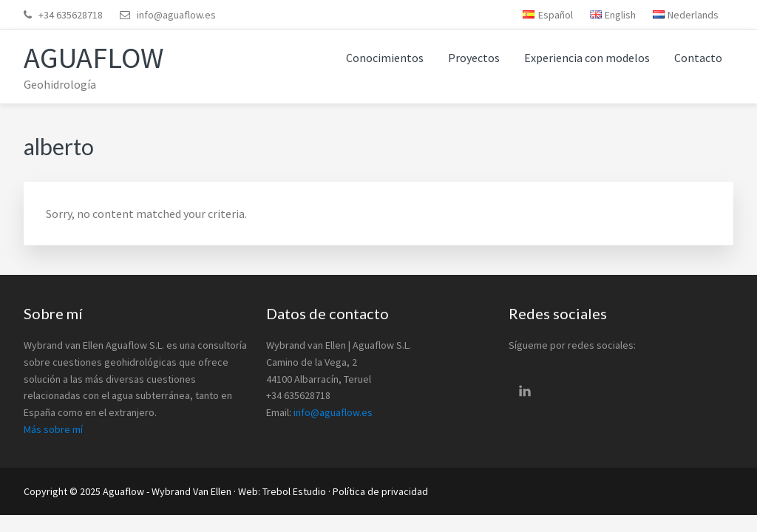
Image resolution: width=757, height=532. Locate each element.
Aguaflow (94, 58)
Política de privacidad (380, 491)
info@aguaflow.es (176, 15)
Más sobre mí (53, 429)
